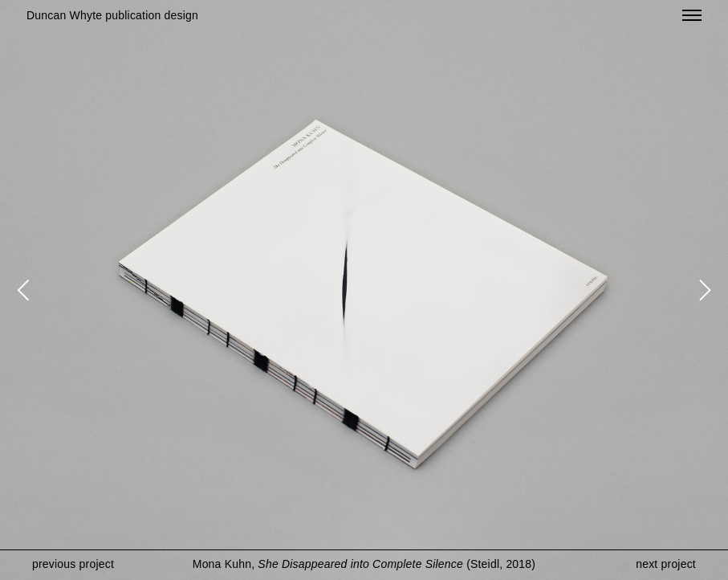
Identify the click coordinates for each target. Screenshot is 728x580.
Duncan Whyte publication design (112, 15)
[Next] (702, 290)
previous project (73, 564)
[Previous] (26, 290)
